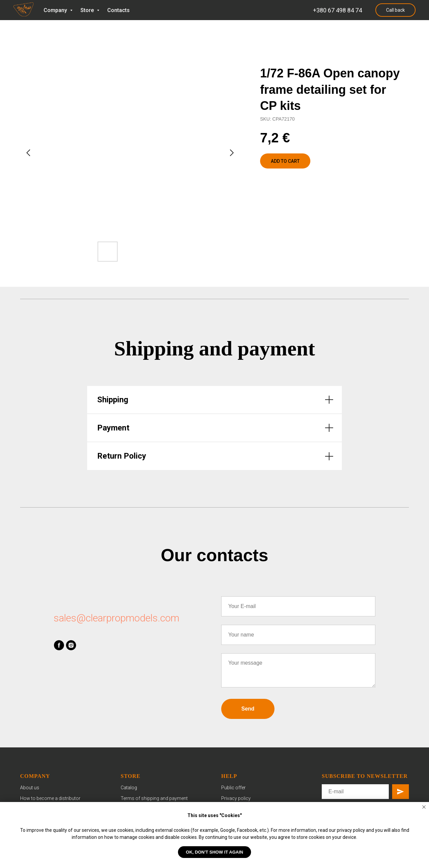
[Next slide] (232, 153)
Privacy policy (236, 798)
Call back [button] (395, 10)
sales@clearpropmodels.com (116, 618)
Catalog (129, 788)
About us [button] (30, 788)
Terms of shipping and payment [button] (154, 798)
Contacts (118, 10)
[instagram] (71, 645)
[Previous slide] (28, 153)
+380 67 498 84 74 (338, 10)
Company (56, 10)
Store (88, 10)
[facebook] (59, 645)
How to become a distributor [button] (50, 798)
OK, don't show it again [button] (215, 852)
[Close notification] (424, 807)
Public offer (233, 788)
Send (248, 709)
